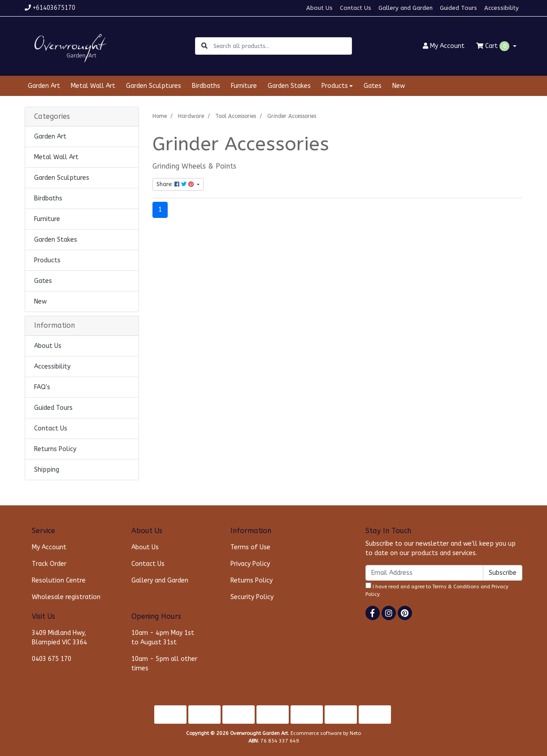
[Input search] (282, 46)
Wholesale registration (66, 597)
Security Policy (252, 597)
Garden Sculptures (154, 86)
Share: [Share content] (176, 184)
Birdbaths (206, 86)
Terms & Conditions (456, 587)
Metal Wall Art (93, 86)
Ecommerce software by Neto (326, 733)
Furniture (244, 86)
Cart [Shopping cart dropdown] (494, 46)
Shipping (47, 470)
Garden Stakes (289, 86)
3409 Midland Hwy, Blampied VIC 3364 (59, 638)
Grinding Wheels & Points (194, 166)
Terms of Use (250, 547)
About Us (319, 8)
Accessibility (501, 8)
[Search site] (204, 46)
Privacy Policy (250, 564)
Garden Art (44, 86)
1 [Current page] (160, 210)
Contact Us (356, 8)
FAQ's (42, 387)
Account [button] (444, 46)
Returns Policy (55, 449)
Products (47, 260)
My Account (49, 547)
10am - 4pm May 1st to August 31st (163, 638)
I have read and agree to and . (437, 590)
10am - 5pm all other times (164, 664)
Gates (373, 86)
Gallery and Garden (406, 8)
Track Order (49, 564)
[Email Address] (424, 573)
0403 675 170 (52, 659)
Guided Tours (458, 8)
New (399, 86)
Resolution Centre (59, 580)
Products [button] (335, 86)
